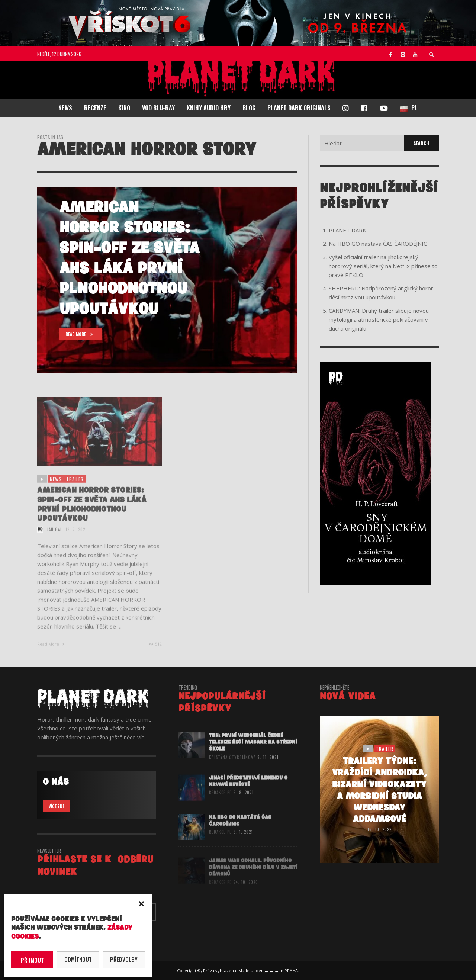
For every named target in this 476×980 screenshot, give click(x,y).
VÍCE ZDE (57, 806)
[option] (167, 280)
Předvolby (124, 959)
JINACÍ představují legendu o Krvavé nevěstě (248, 793)
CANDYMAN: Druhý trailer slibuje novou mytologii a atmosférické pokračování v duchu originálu (379, 319)
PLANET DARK (348, 230)
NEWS (56, 491)
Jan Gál (54, 542)
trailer (75, 491)
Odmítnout (78, 959)
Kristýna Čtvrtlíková (232, 769)
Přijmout (32, 960)
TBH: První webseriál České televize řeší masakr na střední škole (253, 754)
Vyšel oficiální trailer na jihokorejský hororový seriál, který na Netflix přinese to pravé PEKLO (383, 266)
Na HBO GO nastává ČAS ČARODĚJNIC (378, 244)
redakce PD (221, 805)
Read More (52, 656)
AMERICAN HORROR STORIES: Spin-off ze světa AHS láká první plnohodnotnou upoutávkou (92, 517)
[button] (141, 904)
